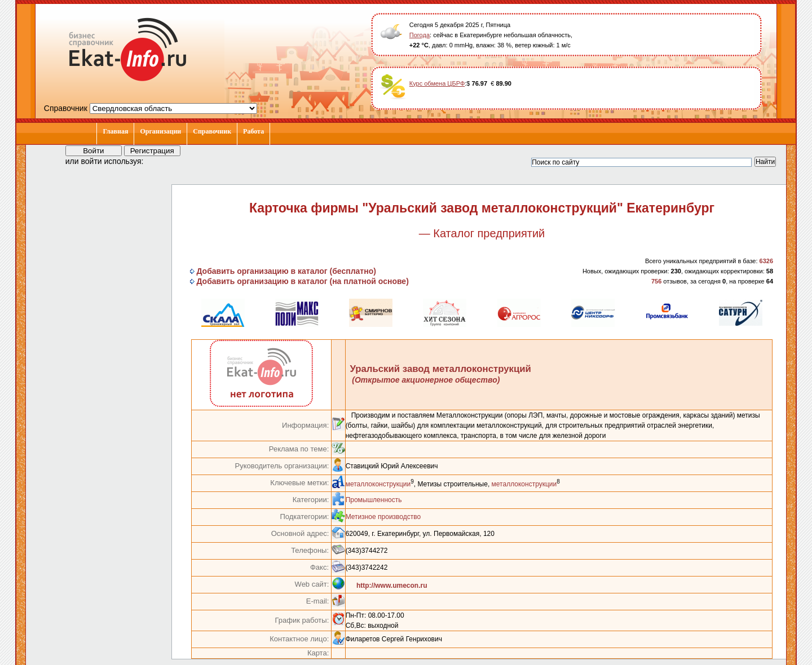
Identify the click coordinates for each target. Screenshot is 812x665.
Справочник (212, 131)
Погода (420, 35)
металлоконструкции (378, 484)
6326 (766, 261)
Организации (160, 131)
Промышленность (374, 500)
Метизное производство (383, 517)
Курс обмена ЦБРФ (437, 83)
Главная (115, 131)
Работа (253, 131)
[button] (162, 161)
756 (656, 281)
